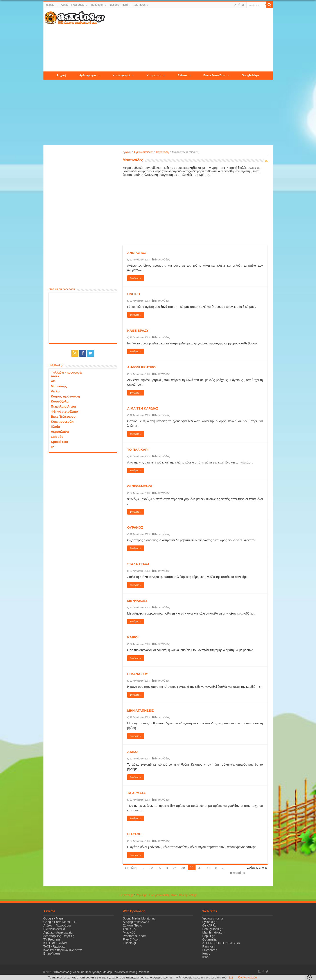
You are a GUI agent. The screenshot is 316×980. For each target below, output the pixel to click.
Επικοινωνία (120, 972)
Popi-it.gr (141, 895)
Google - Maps (54, 918)
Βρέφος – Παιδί (119, 5)
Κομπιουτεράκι (63, 421)
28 (175, 868)
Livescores (210, 950)
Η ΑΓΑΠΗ (134, 834)
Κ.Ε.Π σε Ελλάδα (55, 943)
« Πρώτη (131, 868)
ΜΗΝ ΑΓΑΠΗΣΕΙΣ (141, 710)
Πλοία (56, 427)
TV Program (52, 939)
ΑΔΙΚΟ (133, 752)
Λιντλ (55, 376)
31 (200, 868)
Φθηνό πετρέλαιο (64, 411)
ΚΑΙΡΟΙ (133, 637)
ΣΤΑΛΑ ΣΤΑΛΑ (138, 564)
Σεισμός (57, 437)
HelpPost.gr (126, 895)
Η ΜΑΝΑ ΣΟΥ (138, 674)
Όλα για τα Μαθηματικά (163, 895)
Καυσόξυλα (60, 401)
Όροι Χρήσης (93, 972)
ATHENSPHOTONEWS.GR (221, 943)
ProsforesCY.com (135, 936)
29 (183, 868)
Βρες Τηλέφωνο (63, 416)
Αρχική (127, 152)
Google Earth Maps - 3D (60, 922)
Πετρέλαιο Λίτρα (63, 406)
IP (52, 447)
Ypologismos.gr (213, 918)
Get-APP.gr (210, 925)
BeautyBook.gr (212, 929)
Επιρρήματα (52, 953)
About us (79, 972)
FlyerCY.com (132, 939)
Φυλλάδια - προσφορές (67, 372)
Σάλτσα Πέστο (133, 925)
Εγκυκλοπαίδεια (143, 152)
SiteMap (107, 972)
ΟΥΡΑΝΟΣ (135, 527)
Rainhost (208, 946)
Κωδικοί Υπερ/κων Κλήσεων (63, 950)
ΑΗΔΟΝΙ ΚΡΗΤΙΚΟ (142, 367)
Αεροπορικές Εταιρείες (59, 936)
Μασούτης (59, 386)
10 (151, 868)
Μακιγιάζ (129, 932)
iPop (205, 957)
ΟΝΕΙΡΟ (134, 294)
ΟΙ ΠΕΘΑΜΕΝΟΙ (140, 486)
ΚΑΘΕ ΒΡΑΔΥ (138, 331)
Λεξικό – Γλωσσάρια (73, 5)
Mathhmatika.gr (213, 932)
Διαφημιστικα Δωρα (136, 922)
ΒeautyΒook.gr (188, 895)
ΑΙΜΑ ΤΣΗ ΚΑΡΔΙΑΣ (143, 408)
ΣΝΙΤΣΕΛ (129, 929)
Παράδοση (97, 5)
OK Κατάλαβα (248, 977)
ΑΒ (53, 381)
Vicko (55, 391)
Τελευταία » (237, 873)
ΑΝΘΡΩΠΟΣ (137, 253)
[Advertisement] (189, 40)
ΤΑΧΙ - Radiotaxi (55, 946)
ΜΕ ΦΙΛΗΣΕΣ (137, 601)
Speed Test (60, 442)
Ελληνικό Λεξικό (54, 929)
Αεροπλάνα (60, 432)
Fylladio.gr (209, 922)
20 (160, 868)
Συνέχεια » (136, 278)
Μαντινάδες (162, 259)
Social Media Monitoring (139, 918)
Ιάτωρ (206, 953)
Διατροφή (140, 5)
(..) (231, 977)
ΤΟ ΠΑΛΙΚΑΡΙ (138, 450)
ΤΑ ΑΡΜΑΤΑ (136, 793)
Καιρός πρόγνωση (66, 396)
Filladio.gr (130, 943)
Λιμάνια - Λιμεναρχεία (58, 932)
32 (208, 868)
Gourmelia (209, 939)
